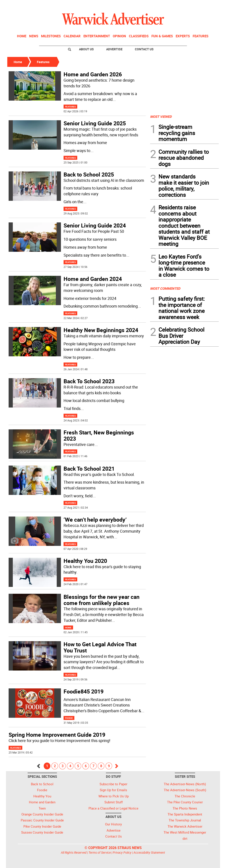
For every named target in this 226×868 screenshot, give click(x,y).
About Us (86, 49)
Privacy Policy (122, 852)
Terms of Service (100, 852)
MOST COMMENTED (165, 288)
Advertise (114, 49)
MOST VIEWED (161, 116)
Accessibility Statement (149, 852)
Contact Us (144, 49)
